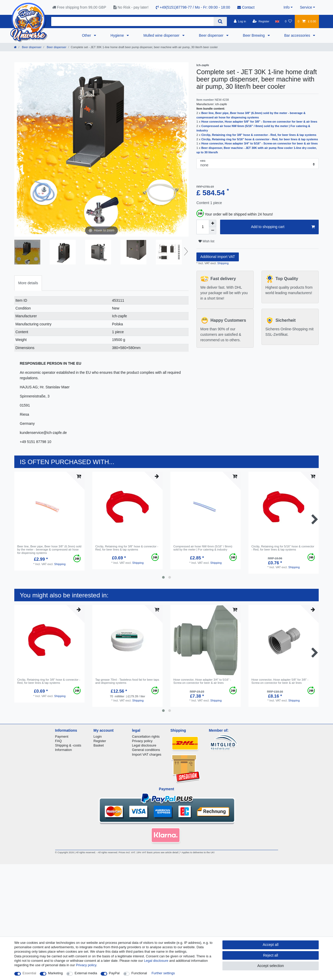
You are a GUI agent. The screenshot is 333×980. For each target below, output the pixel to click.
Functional (139, 973)
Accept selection (271, 966)
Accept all (271, 945)
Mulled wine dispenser (162, 35)
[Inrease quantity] (213, 223)
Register (100, 741)
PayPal (114, 973)
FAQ (59, 741)
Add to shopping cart (283, 227)
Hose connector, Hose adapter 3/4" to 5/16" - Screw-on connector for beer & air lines (260, 143)
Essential (30, 973)
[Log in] (240, 21)
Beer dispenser (212, 35)
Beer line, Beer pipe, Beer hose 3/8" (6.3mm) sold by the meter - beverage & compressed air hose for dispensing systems (49, 550)
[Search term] (132, 21)
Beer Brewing (254, 35)
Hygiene (118, 35)
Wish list (206, 241)
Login (98, 736)
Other (87, 35)
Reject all (271, 955)
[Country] (277, 21)
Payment (62, 736)
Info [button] (287, 7)
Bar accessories (298, 35)
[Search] (220, 21)
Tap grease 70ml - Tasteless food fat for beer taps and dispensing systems (127, 681)
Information (64, 750)
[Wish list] (288, 21)
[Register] (261, 21)
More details (28, 283)
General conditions (146, 750)
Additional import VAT (218, 257)
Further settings (163, 973)
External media (86, 973)
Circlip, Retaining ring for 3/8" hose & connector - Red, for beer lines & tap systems (259, 135)
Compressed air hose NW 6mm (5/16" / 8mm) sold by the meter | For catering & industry (203, 548)
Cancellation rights (146, 736)
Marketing (56, 973)
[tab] (28, 283)
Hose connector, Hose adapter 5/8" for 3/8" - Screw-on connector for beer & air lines (259, 122)
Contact (246, 7)
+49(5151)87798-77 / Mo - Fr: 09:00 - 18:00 (193, 7)
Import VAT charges (147, 754)
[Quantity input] (203, 227)
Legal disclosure (144, 745)
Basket (99, 745)
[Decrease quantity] (213, 231)
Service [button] (306, 7)
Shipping (223, 263)
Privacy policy (142, 741)
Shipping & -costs (68, 745)
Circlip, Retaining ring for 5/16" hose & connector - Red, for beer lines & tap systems (260, 139)
